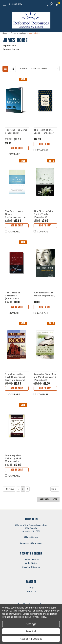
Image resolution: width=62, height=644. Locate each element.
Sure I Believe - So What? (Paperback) (44, 294)
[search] (45, 4)
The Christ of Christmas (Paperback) (12, 295)
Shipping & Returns (31, 567)
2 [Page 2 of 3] (23, 489)
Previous (9, 489)
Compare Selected (48, 499)
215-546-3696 (16, 4)
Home (5, 33)
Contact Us (31, 591)
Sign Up (35, 559)
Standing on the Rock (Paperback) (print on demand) (15, 377)
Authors (23, 33)
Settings (31, 624)
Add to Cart (17, 148)
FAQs (31, 587)
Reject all (31, 631)
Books (13, 33)
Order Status (31, 563)
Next (55, 489)
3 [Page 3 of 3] (28, 489)
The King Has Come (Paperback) (16, 131)
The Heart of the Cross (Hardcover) (44, 131)
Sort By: (23, 68)
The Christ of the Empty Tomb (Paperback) (43, 214)
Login (26, 559)
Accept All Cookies (31, 639)
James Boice (35, 33)
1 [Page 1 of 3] (18, 489)
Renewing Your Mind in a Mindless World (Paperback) (45, 377)
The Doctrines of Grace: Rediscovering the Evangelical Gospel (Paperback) (16, 214)
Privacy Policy (39, 617)
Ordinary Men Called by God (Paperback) (13, 458)
